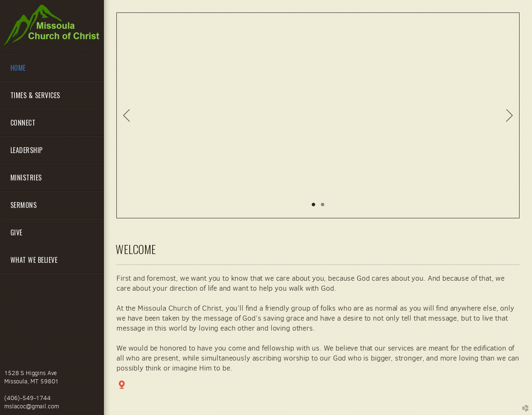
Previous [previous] (126, 116)
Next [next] (510, 116)
